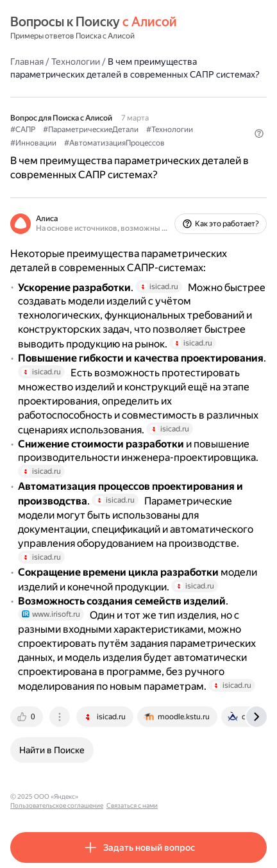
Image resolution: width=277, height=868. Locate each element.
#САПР (23, 129)
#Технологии (170, 129)
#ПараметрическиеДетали (91, 129)
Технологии (76, 62)
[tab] (28, 717)
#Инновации (33, 143)
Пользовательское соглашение (130, 797)
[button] (259, 133)
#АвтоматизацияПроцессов (114, 143)
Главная (27, 62)
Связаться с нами (206, 797)
